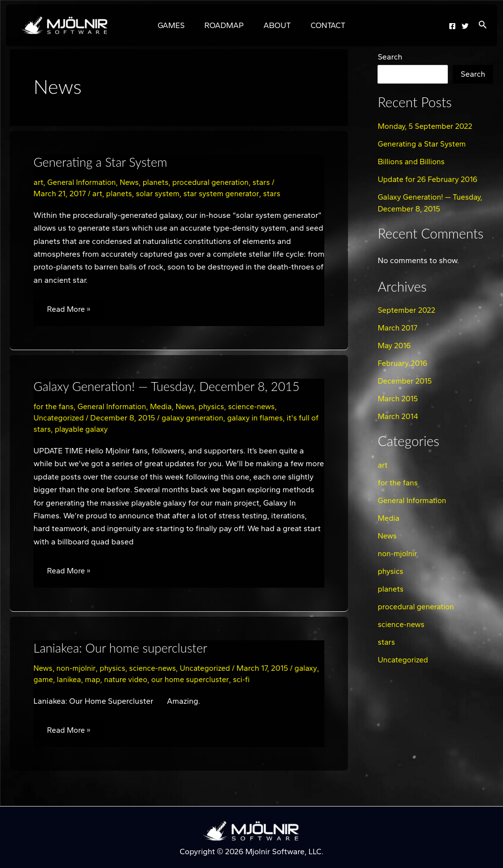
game (70, 682)
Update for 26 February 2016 (429, 179)
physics (218, 408)
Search (390, 57)
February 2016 (403, 363)
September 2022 (407, 310)
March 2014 (398, 416)
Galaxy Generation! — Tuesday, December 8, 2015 (172, 388)
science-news (259, 408)
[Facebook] (452, 26)
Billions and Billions (412, 162)
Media (165, 408)
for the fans (54, 408)
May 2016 (395, 345)
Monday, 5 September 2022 (427, 126)
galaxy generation (195, 419)
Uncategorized (60, 419)
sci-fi (274, 682)
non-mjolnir (77, 671)
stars (269, 182)
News (132, 182)
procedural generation (217, 182)
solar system (160, 194)
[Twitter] (465, 26)
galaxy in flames (260, 419)
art (39, 182)
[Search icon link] (483, 26)
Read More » (71, 306)
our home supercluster (221, 682)
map (121, 682)
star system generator (225, 194)
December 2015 (406, 381)
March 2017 (398, 328)
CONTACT (322, 25)
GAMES (177, 25)
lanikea (97, 682)
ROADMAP (226, 25)
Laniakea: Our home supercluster (124, 650)
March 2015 (398, 399)
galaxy (45, 682)
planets (159, 182)
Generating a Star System (103, 162)
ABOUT (275, 25)
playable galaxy (93, 431)
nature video (155, 682)
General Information (83, 182)
